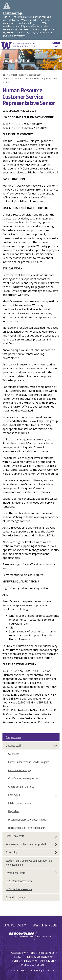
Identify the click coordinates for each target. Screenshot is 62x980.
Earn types (33, 795)
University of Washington (31, 926)
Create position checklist (21, 787)
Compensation (16, 75)
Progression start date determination (28, 820)
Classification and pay (20, 770)
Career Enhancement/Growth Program (29, 762)
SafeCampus (47, 953)
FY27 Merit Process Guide (19, 889)
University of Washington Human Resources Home (18, 45)
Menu (56, 45)
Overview (13, 754)
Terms (16, 961)
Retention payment (16, 897)
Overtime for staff (31, 873)
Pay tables (14, 811)
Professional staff (31, 836)
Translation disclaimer (39, 957)
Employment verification (39, 961)
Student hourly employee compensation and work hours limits (29, 863)
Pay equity (31, 852)
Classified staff (34, 75)
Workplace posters (33, 965)
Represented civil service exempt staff (31, 844)
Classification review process (23, 778)
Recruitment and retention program (27, 828)
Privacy (17, 957)
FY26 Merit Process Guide (19, 881)
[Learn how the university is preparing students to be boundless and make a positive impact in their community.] (31, 936)
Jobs (32, 953)
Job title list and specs (19, 803)
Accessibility (18, 953)
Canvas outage (13, 13)
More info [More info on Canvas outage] (19, 36)
